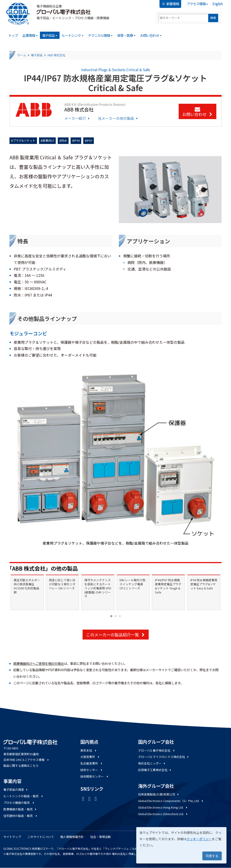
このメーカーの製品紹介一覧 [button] (116, 635)
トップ (13, 35)
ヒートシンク (73, 35)
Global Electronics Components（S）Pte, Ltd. (171, 801)
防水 (64, 140)
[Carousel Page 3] (120, 616)
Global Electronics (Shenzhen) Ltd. (163, 814)
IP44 (77, 140)
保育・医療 (126, 35)
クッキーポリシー (199, 839)
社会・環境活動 (100, 837)
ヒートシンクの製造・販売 (23, 796)
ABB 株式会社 (56, 55)
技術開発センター (95, 776)
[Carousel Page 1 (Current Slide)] (111, 616)
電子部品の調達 (16, 789)
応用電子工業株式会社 (155, 770)
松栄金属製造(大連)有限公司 (159, 794)
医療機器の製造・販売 (20, 809)
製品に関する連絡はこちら (21, 766)
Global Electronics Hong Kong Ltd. (163, 807)
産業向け (48, 140)
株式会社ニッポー (152, 763)
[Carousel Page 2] (116, 616)
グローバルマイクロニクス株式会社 (164, 757)
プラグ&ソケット (24, 140)
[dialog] (181, 845)
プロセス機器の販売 (19, 803)
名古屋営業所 (92, 763)
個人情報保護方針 (72, 837)
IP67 (89, 140)
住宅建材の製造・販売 (21, 816)
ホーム (22, 55)
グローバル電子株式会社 (157, 750)
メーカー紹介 (77, 118)
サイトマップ (12, 837)
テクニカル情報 (100, 35)
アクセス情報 (198, 4)
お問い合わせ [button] (198, 112)
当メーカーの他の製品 (118, 118)
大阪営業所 (90, 757)
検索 (213, 18)
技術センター (92, 770)
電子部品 (50, 35)
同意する (212, 856)
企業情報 (30, 35)
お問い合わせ (151, 35)
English (218, 4)
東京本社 (89, 750)
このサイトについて (41, 837)
